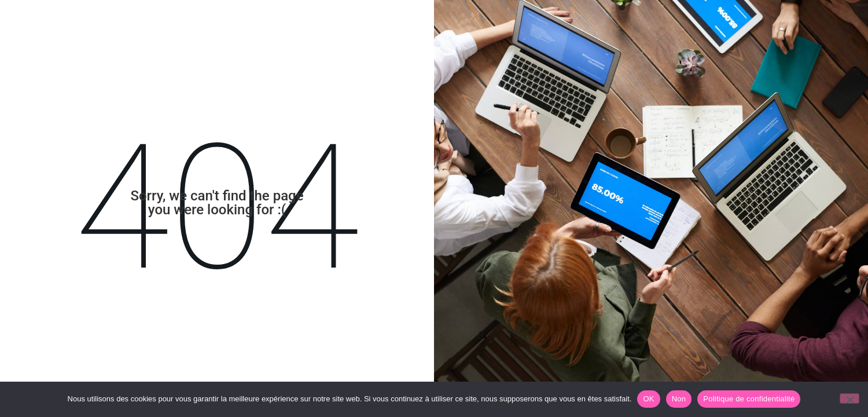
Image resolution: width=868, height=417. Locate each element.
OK (648, 399)
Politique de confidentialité (749, 399)
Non (679, 399)
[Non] (849, 398)
